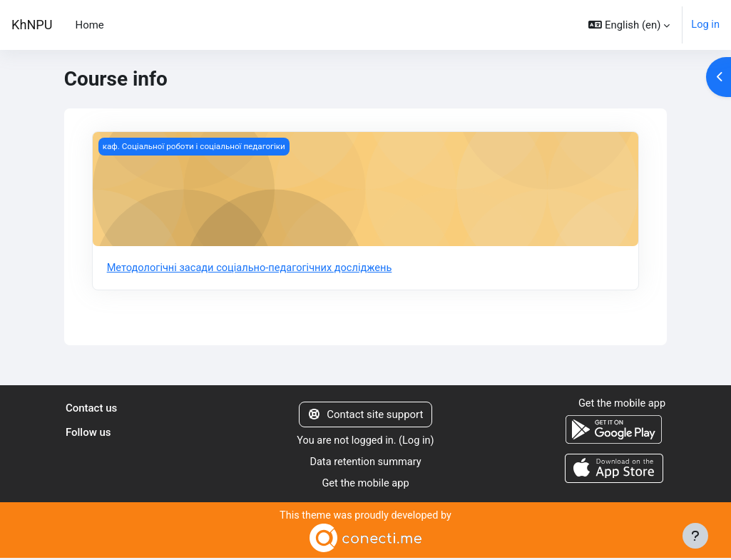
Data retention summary (366, 464)
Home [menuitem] (90, 25)
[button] (629, 25)
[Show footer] (695, 536)
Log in (705, 25)
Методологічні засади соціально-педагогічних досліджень (253, 268)
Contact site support (366, 415)
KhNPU (32, 25)
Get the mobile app (365, 485)
